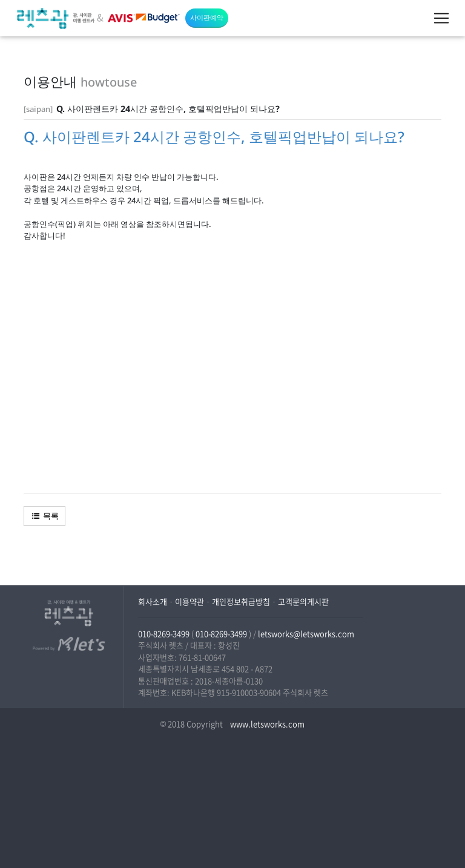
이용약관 (190, 601)
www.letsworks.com (266, 724)
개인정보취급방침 (241, 601)
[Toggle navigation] (441, 18)
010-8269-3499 (164, 633)
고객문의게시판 (303, 601)
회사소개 (153, 601)
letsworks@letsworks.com (306, 633)
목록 (45, 516)
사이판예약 (207, 17)
